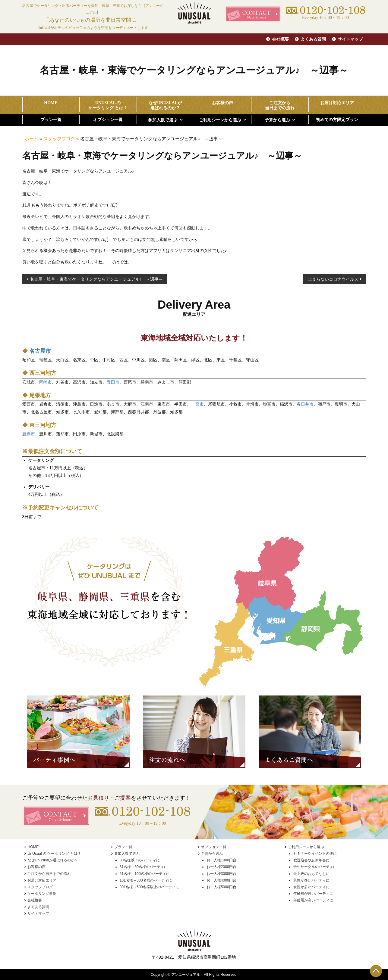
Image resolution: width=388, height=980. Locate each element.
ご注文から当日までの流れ (49, 874)
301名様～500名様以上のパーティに (149, 887)
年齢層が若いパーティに (313, 894)
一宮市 (197, 404)
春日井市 (305, 404)
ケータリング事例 (42, 894)
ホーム (32, 139)
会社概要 (280, 39)
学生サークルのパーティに (315, 867)
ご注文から (280, 106)
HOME (51, 103)
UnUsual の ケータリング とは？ (54, 854)
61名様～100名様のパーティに (145, 874)
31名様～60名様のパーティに (144, 867)
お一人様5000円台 (221, 887)
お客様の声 (222, 103)
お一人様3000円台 (221, 874)
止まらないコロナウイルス (333, 279)
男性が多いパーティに (311, 880)
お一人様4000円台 (221, 880)
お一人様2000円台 (221, 867)
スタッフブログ (59, 139)
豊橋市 (29, 434)
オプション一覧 (108, 120)
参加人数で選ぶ (163, 120)
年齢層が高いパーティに (313, 900)
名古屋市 (40, 351)
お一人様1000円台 (221, 860)
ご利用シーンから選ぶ (220, 120)
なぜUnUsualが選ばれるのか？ (53, 860)
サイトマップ (350, 39)
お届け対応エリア (337, 103)
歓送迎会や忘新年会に (311, 860)
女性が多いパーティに (311, 887)
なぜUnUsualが (165, 106)
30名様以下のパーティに (140, 860)
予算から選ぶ (277, 120)
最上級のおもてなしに (311, 874)
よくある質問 (313, 39)
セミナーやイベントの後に (315, 854)
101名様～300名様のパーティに (146, 880)
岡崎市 (46, 382)
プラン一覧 (51, 120)
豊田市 (113, 382)
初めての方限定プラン (337, 120)
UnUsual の (108, 106)
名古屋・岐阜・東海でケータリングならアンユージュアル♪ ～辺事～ (96, 279)
